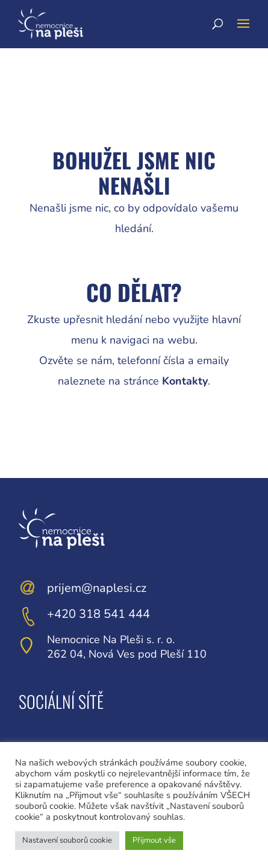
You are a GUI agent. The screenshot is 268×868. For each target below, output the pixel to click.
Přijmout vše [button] (154, 840)
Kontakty (185, 381)
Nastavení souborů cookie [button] (67, 840)
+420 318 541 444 (98, 614)
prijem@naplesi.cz (97, 588)
